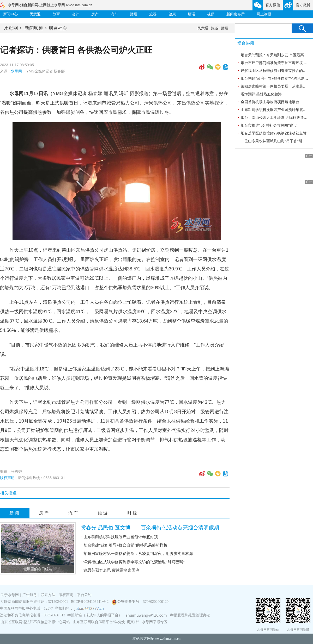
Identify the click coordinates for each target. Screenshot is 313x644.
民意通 (35, 14)
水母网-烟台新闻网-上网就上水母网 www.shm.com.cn (50, 5)
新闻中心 (10, 14)
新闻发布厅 (236, 14)
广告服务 (30, 595)
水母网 (11, 28)
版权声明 (7, 478)
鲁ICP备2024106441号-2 (90, 602)
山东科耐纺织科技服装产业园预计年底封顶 (121, 537)
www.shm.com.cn (168, 639)
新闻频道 (34, 28)
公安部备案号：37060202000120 (143, 602)
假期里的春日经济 (38, 569)
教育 (56, 14)
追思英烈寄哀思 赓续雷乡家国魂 (111, 570)
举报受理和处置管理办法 (190, 615)
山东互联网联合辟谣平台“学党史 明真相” (106, 622)
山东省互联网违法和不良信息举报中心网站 (35, 622)
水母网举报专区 (155, 622)
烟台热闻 (246, 43)
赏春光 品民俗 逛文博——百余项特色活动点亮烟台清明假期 (150, 528)
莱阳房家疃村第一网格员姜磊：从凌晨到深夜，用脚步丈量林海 (138, 554)
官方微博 (303, 5)
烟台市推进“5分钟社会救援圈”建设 (269, 125)
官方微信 (273, 5)
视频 (211, 14)
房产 (95, 14)
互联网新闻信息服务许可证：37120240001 (34, 602)
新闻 (15, 513)
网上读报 (264, 14)
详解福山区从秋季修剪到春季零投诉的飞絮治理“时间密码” (134, 562)
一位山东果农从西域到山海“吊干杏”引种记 (275, 141)
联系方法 (48, 595)
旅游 (153, 14)
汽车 (114, 14)
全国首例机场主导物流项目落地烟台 (270, 102)
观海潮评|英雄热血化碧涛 (261, 94)
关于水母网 (10, 595)
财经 (134, 14)
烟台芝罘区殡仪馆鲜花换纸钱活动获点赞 (274, 133)
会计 (76, 14)
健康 (172, 14)
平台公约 (84, 595)
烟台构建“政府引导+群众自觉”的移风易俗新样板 (125, 545)
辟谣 (191, 14)
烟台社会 (58, 28)
